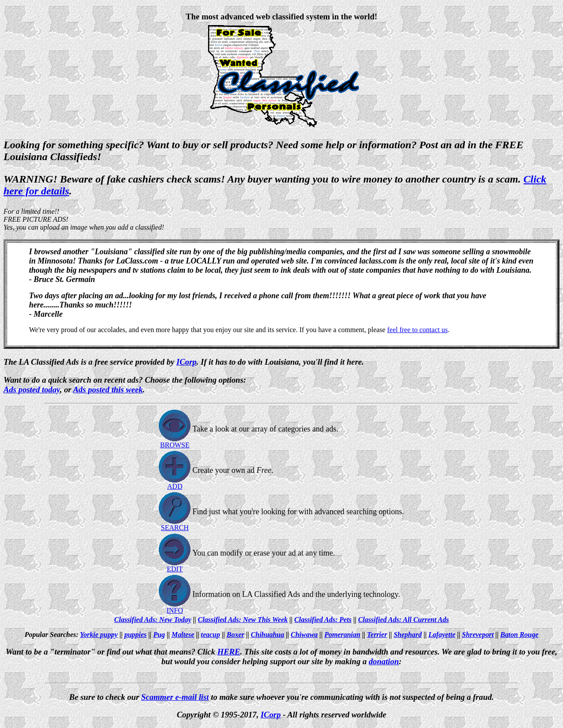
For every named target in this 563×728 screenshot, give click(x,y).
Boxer (235, 635)
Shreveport (478, 635)
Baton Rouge (519, 635)
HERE (229, 652)
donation (384, 661)
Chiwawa (304, 635)
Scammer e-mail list (175, 697)
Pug (159, 635)
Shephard (408, 635)
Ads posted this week (108, 390)
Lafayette (442, 635)
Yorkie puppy (99, 635)
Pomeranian (342, 635)
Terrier (377, 635)
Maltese (183, 635)
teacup (211, 635)
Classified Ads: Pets (323, 620)
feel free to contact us (417, 330)
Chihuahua (267, 635)
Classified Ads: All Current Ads (403, 620)
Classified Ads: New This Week (243, 620)
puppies (136, 635)
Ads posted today (32, 390)
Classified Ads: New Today (153, 620)
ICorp (271, 715)
